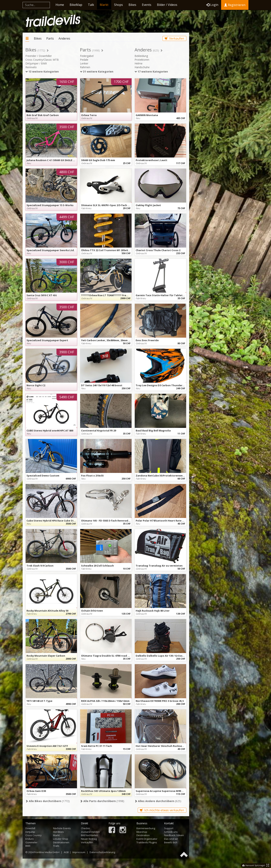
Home (60, 5)
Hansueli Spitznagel (254, 865)
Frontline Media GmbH (47, 852)
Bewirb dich (171, 842)
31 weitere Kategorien (97, 72)
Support (169, 828)
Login (212, 5)
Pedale (84, 60)
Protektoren (142, 60)
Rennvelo (31, 67)
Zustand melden (90, 832)
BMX (28, 846)
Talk (91, 5)
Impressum (79, 852)
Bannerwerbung (146, 828)
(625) (158, 801)
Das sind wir (171, 839)
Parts (50, 38)
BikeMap (76, 5)
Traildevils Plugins (147, 842)
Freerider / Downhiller (39, 56)
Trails (56, 846)
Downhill (30, 828)
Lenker (84, 63)
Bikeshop (142, 832)
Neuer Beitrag (89, 839)
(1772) (48, 801)
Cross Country (33, 835)
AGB (66, 852)
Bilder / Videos (167, 5)
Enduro (30, 839)
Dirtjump (30, 832)
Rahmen (85, 67)
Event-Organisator (147, 839)
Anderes (64, 38)
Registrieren (235, 5)
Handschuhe (142, 67)
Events (147, 5)
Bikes (132, 5)
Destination (143, 835)
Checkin (85, 828)
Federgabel (87, 56)
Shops (118, 5)
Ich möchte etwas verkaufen (162, 810)
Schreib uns (171, 832)
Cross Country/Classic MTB (42, 60)
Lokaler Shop (61, 839)
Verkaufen (174, 38)
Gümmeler (31, 842)
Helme (139, 63)
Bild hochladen (89, 835)
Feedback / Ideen (174, 835)
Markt (104, 5)
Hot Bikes (58, 832)
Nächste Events (62, 828)
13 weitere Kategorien (42, 72)
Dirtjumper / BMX (36, 63)
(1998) (102, 801)
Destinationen (61, 842)
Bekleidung (141, 56)
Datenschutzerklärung (102, 852)
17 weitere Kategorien (151, 72)
